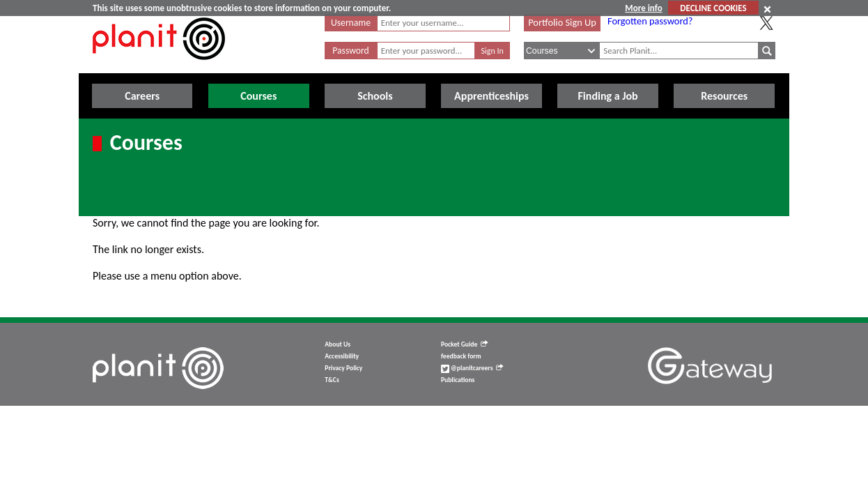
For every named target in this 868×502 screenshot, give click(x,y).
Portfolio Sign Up (562, 22)
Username (351, 23)
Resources (724, 96)
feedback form (461, 356)
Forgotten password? (650, 21)
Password (350, 51)
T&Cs (332, 380)
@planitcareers (472, 368)
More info (643, 8)
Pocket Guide (464, 344)
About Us (338, 344)
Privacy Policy (343, 368)
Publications (458, 380)
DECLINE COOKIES (713, 8)
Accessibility (342, 356)
